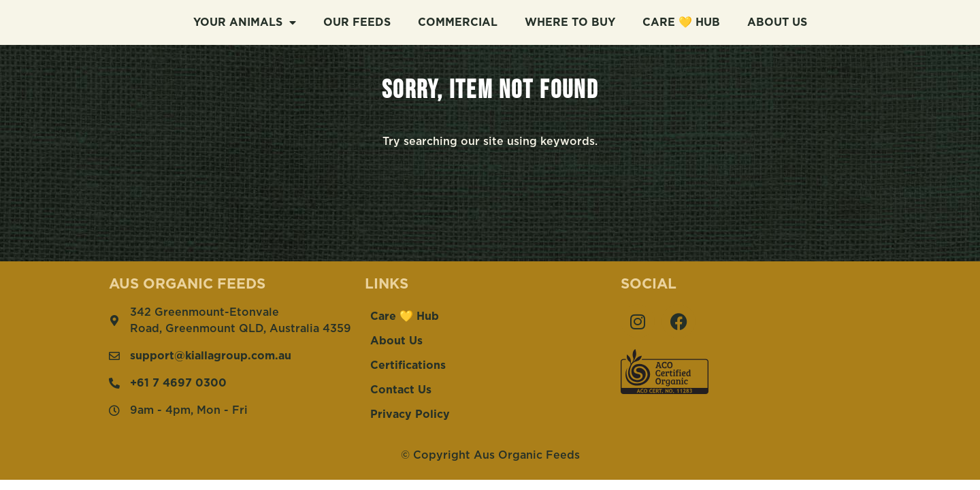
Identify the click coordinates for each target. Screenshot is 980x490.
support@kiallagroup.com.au (211, 356)
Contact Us (401, 390)
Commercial (458, 21)
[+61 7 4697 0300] (114, 383)
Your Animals (245, 21)
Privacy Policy (410, 414)
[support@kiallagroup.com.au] (114, 356)
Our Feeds (357, 21)
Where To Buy (570, 21)
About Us (777, 21)
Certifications (408, 365)
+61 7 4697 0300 (178, 383)
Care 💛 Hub (681, 21)
